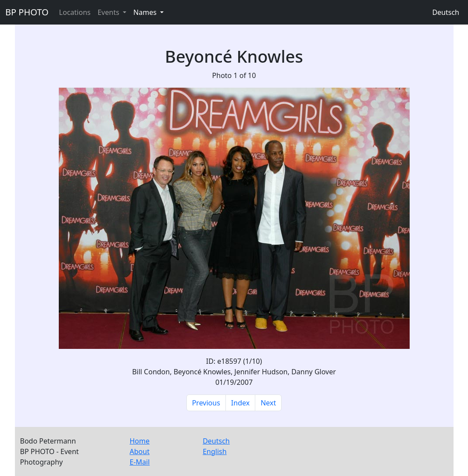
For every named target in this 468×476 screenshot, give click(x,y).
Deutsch (446, 12)
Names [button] (146, 12)
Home (140, 441)
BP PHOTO (27, 12)
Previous (206, 403)
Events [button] (109, 12)
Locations (75, 12)
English (214, 451)
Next (268, 403)
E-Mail (140, 462)
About (140, 451)
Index (240, 403)
